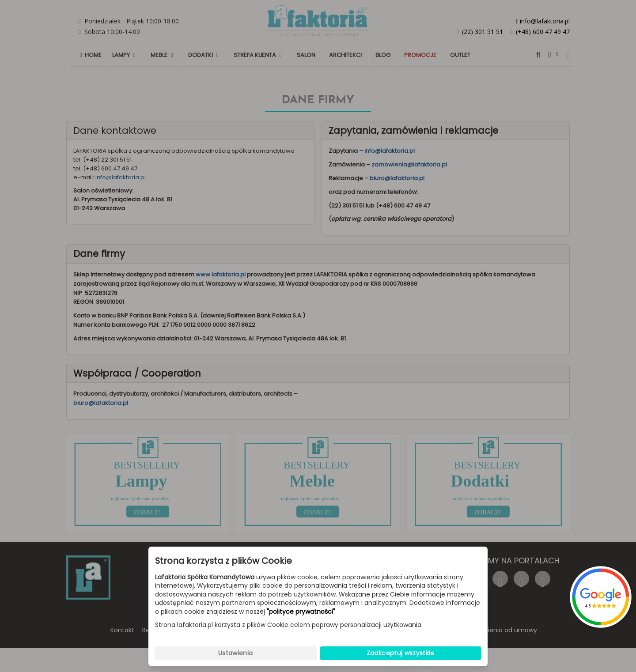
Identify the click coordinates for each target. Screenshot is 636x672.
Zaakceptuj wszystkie (401, 653)
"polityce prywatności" (301, 612)
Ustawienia (236, 653)
